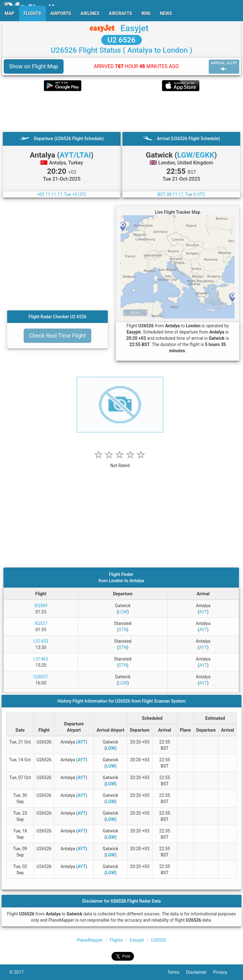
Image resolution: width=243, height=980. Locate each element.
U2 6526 (121, 40)
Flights (116, 940)
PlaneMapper (90, 940)
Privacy (223, 972)
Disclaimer (200, 972)
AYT (203, 612)
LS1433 (41, 641)
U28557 (41, 677)
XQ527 (41, 623)
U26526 (159, 940)
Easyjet (135, 28)
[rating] (120, 462)
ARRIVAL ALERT (224, 66)
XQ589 (41, 606)
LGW (123, 612)
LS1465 (41, 659)
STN (123, 630)
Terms (177, 972)
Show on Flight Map (34, 66)
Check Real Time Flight (57, 336)
